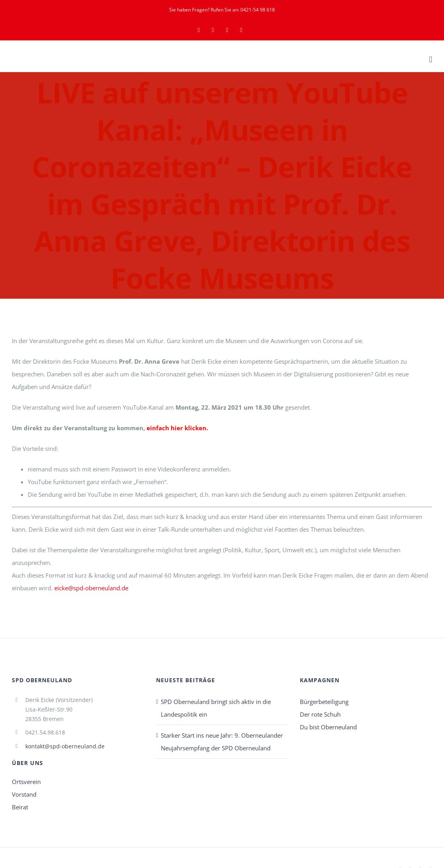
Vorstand (24, 794)
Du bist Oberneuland (328, 727)
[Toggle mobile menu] (431, 60)
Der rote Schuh (320, 714)
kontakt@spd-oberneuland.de (65, 746)
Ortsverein (26, 782)
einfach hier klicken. (177, 428)
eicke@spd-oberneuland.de (91, 588)
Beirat (20, 807)
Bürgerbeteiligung (324, 702)
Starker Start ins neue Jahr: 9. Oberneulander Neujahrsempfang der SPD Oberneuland (222, 742)
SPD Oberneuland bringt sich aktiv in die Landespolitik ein (216, 708)
